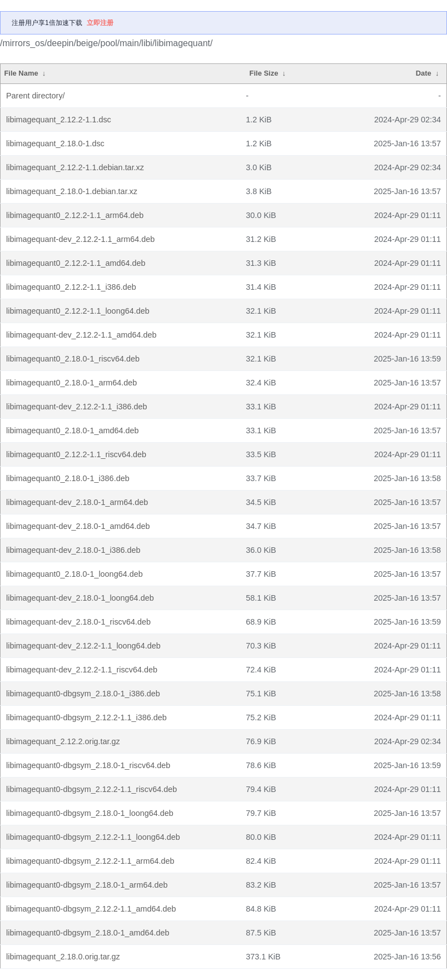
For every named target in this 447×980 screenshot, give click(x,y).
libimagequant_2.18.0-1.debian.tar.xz (72, 191)
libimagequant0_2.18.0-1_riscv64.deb (73, 359)
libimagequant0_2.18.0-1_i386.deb (68, 478)
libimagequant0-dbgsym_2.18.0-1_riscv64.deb (88, 765)
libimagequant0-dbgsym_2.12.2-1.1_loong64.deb (93, 837)
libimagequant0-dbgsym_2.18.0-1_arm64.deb (87, 885)
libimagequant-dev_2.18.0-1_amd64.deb (78, 526)
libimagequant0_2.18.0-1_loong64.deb (74, 574)
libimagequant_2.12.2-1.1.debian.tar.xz (75, 167)
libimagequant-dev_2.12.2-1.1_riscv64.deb (82, 670)
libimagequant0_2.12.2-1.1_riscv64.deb (76, 454)
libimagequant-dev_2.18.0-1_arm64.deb (77, 502)
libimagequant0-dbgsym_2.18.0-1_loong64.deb (90, 813)
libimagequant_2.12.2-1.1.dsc (59, 120)
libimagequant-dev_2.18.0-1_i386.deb (73, 550)
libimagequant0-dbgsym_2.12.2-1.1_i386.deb (86, 717)
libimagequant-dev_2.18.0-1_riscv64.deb (78, 622)
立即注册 (100, 23)
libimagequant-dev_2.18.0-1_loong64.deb (80, 598)
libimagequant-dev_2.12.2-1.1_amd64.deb (81, 335)
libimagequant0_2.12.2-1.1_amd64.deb (76, 263)
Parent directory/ (36, 96)
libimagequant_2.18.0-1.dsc (55, 143)
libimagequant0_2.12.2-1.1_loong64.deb (78, 311)
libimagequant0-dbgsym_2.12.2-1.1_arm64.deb (90, 861)
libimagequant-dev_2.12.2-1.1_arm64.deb (80, 239)
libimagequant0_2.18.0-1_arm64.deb (71, 383)
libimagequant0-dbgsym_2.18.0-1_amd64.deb (88, 933)
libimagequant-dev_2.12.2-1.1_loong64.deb (83, 646)
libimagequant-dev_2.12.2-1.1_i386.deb (77, 407)
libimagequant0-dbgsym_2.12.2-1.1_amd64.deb (91, 909)
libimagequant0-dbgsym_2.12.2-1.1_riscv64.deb (91, 789)
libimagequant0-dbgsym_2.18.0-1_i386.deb (83, 694)
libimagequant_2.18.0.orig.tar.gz (63, 957)
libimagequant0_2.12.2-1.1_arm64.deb (75, 215)
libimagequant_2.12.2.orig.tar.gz (63, 741)
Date (424, 73)
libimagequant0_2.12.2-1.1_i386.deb (71, 287)
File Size (264, 73)
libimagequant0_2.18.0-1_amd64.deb (72, 430)
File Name (21, 73)
